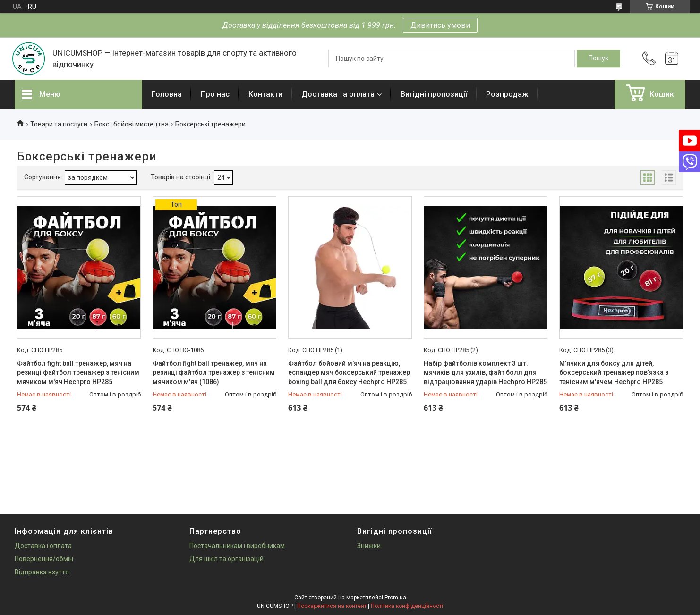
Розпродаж (507, 94)
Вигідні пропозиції (434, 94)
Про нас (215, 94)
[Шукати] (598, 59)
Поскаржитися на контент (332, 606)
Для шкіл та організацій (226, 559)
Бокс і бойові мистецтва (132, 124)
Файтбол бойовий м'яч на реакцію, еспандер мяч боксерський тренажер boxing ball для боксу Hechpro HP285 (349, 373)
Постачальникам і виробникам (237, 546)
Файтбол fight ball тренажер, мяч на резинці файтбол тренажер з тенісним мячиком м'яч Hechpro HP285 (78, 373)
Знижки (369, 546)
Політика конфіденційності (407, 606)
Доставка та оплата (338, 94)
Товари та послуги (59, 124)
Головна (167, 94)
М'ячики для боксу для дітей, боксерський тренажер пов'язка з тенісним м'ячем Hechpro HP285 (614, 373)
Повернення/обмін (44, 559)
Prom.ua (395, 598)
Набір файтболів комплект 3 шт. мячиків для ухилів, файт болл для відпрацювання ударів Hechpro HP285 (485, 373)
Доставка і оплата (43, 546)
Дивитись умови (440, 25)
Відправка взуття (42, 572)
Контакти (265, 94)
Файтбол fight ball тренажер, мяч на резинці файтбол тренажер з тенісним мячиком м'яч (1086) (214, 373)
